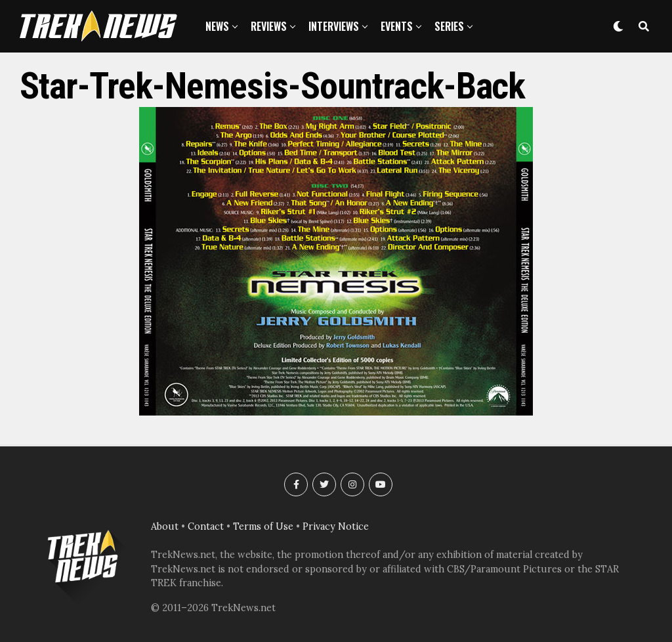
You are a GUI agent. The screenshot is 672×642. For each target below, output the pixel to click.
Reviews (269, 26)
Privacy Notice (336, 526)
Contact (206, 526)
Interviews (334, 26)
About (165, 526)
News (217, 26)
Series (449, 26)
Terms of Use (263, 526)
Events (397, 26)
